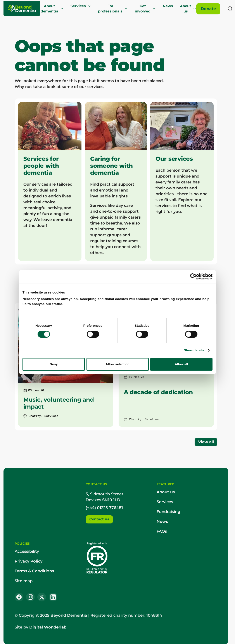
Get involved (145, 9)
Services (81, 6)
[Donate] (208, 9)
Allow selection (117, 364)
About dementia (52, 9)
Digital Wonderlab (48, 627)
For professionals (113, 9)
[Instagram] (30, 597)
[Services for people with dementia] (50, 181)
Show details (194, 350)
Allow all (181, 364)
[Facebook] (19, 597)
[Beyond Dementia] (22, 9)
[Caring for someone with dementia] (116, 181)
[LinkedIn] (53, 597)
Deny (54, 364)
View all (206, 442)
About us (188, 9)
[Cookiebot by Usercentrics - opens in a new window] (193, 276)
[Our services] (182, 181)
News (168, 6)
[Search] (230, 9)
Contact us (99, 519)
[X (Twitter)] (42, 597)
